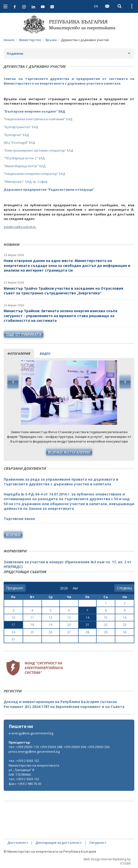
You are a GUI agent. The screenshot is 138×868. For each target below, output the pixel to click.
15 (106, 618)
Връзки (51, 40)
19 (51, 625)
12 (51, 618)
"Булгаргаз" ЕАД (16, 135)
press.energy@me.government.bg (34, 751)
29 (106, 632)
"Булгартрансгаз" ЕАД (21, 127)
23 (125, 625)
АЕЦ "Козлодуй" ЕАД (19, 142)
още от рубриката (24, 334)
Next (125, 382)
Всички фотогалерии (69, 452)
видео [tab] (45, 353)
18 (32, 625)
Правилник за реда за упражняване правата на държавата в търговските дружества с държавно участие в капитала (61, 482)
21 (87, 625)
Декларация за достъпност (59, 843)
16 (125, 618)
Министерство (30, 40)
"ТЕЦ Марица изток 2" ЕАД (24, 158)
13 (69, 618)
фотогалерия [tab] (19, 353)
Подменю (15, 53)
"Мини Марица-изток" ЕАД (25, 166)
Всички (13, 535)
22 (106, 625)
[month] (77, 588)
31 (13, 639)
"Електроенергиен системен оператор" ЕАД (38, 150)
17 (13, 625)
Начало (9, 40)
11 (32, 618)
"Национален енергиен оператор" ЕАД (34, 174)
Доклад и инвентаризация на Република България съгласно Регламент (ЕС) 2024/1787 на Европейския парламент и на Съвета (64, 704)
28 (87, 632)
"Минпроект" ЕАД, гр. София (26, 182)
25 (32, 632)
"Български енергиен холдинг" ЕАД (34, 111)
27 (69, 632)
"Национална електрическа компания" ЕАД (38, 119)
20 (69, 625)
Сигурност (98, 843)
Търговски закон (19, 519)
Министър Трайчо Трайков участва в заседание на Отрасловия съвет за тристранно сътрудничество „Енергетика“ (63, 291)
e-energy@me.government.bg (31, 733)
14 (87, 618)
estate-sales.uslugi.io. (20, 227)
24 (13, 632)
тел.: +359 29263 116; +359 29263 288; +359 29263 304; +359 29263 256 (59, 747)
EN (96, 6)
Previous (13, 382)
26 (51, 632)
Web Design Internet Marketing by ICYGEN (107, 861)
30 (125, 632)
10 (13, 618)
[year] (64, 588)
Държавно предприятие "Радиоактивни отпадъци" (49, 189)
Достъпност (18, 843)
